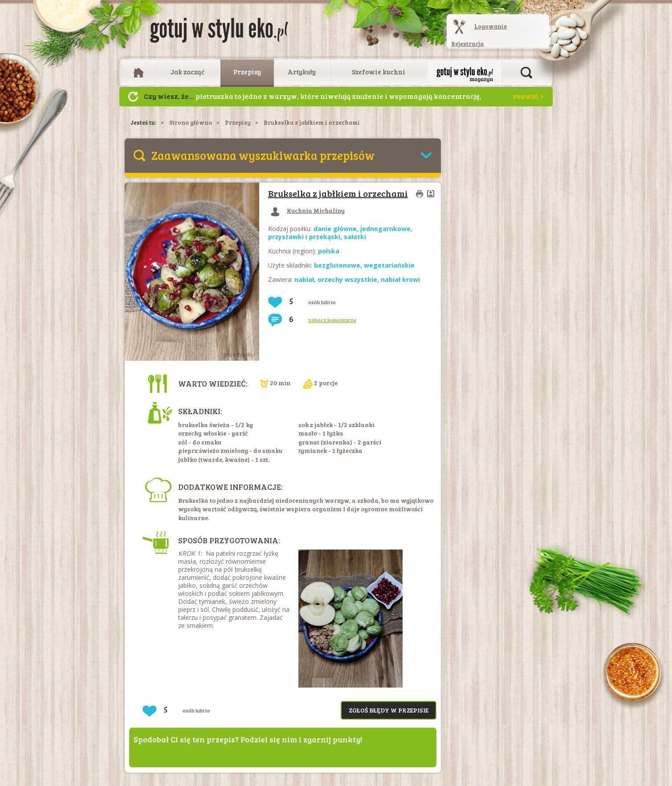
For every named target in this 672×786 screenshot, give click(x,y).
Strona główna (191, 122)
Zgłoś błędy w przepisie (389, 710)
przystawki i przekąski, (306, 237)
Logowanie (491, 26)
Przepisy (247, 72)
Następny (133, 97)
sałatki (355, 237)
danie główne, (337, 229)
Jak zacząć (187, 72)
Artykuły (302, 72)
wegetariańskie (389, 265)
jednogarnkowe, (386, 229)
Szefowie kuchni (379, 72)
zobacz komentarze (332, 320)
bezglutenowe (337, 265)
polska (329, 251)
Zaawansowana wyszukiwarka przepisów (263, 155)
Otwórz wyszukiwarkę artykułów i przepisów (526, 73)
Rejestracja (467, 44)
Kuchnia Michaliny (306, 210)
